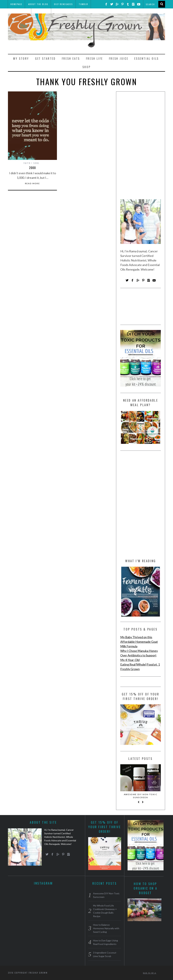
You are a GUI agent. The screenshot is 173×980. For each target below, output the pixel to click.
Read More (33, 184)
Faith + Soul (32, 163)
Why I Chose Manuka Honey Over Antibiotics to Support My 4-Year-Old (139, 655)
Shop (86, 67)
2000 (32, 168)
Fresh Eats (71, 59)
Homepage (16, 4)
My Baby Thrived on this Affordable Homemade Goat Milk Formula (139, 642)
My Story (21, 59)
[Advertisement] (141, 147)
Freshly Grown (130, 669)
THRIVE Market (19, 13)
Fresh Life (94, 59)
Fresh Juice (119, 59)
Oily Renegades (64, 4)
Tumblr (83, 4)
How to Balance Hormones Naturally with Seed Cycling (106, 928)
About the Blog (38, 4)
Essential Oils (146, 59)
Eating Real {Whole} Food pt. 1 (140, 664)
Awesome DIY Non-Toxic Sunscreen (141, 796)
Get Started (45, 59)
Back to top (150, 973)
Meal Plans (41, 13)
